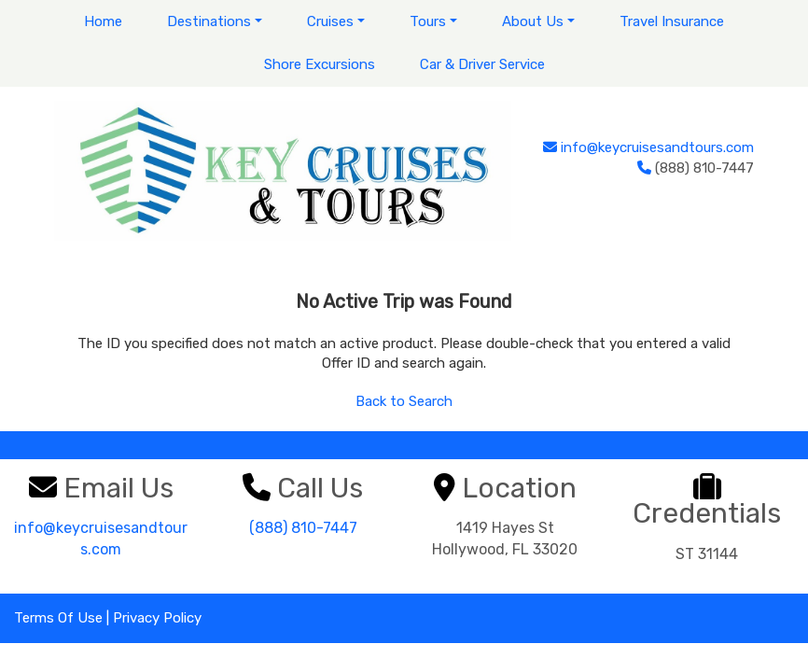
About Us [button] (533, 21)
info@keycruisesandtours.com (657, 147)
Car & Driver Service (482, 64)
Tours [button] (428, 21)
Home (103, 21)
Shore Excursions (320, 64)
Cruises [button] (330, 21)
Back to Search (404, 401)
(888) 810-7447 (303, 528)
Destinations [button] (209, 21)
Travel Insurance (672, 21)
